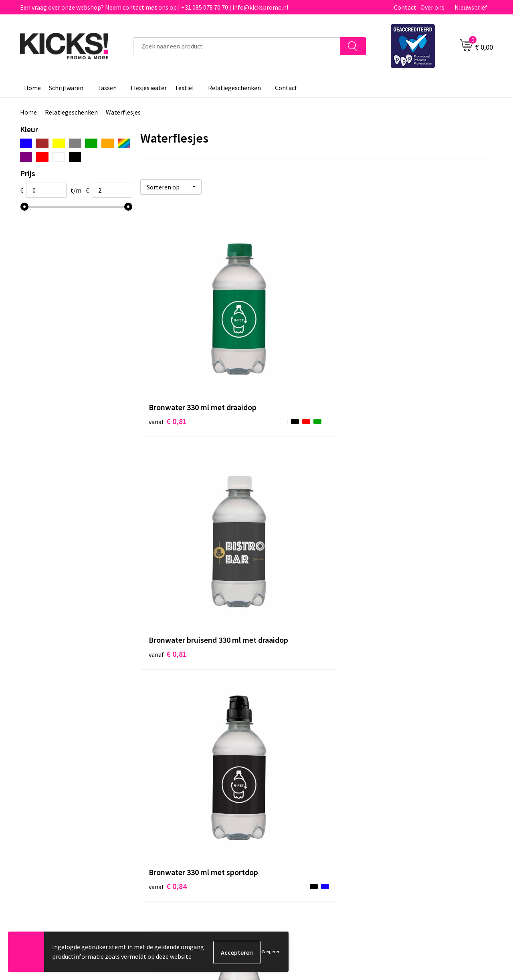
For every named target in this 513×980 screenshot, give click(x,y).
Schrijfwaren (66, 88)
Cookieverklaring (407, 775)
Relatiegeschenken (234, 88)
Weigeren (271, 952)
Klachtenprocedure (176, 799)
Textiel (184, 88)
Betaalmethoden (290, 775)
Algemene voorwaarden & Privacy (429, 763)
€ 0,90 (285, 515)
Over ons (432, 7)
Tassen (107, 88)
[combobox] (237, 46)
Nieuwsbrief (471, 7)
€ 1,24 (285, 679)
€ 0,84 (403, 352)
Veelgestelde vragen (177, 775)
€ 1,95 (403, 679)
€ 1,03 (403, 515)
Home (32, 88)
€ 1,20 (168, 679)
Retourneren (284, 787)
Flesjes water (149, 88)
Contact (405, 7)
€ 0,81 (168, 352)
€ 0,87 (168, 515)
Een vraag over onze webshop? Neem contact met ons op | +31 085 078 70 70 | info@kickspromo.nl (154, 7)
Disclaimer (398, 787)
